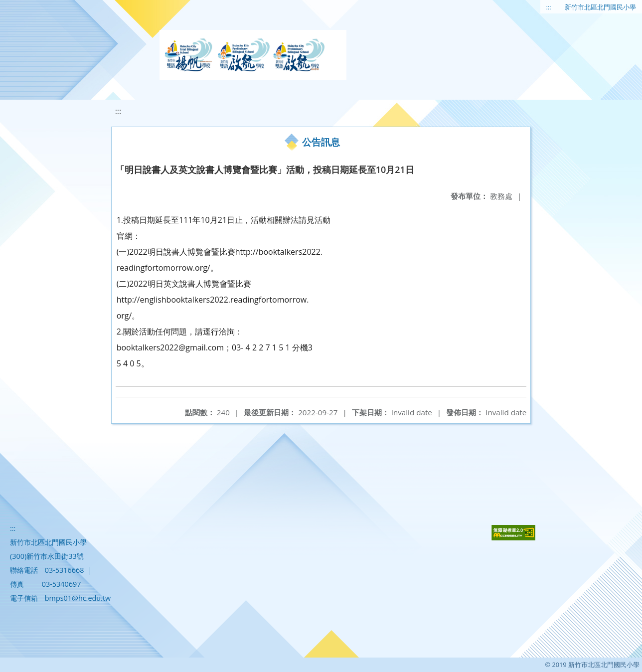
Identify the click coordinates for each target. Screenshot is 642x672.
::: (549, 7)
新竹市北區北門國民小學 (600, 7)
